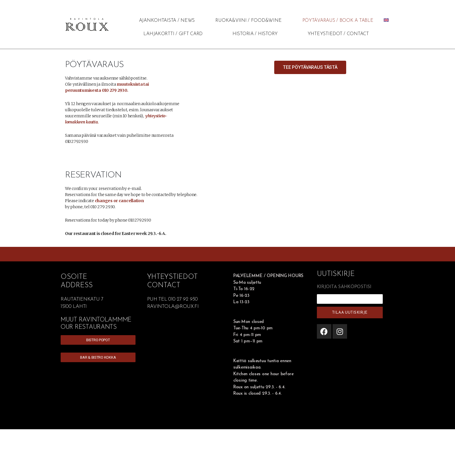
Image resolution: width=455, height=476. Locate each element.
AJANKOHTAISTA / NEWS (167, 21)
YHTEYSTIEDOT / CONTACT (338, 34)
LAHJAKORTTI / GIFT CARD (173, 34)
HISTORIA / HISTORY (255, 34)
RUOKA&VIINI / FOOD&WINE (248, 21)
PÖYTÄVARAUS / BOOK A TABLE (338, 21)
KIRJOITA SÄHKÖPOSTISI (344, 287)
